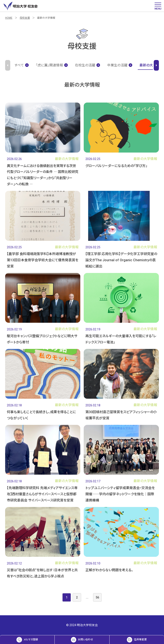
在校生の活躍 (88, 65)
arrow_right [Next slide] (156, 65)
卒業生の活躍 (120, 65)
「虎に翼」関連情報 (52, 65)
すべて (22, 65)
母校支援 (25, 18)
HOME (9, 18)
